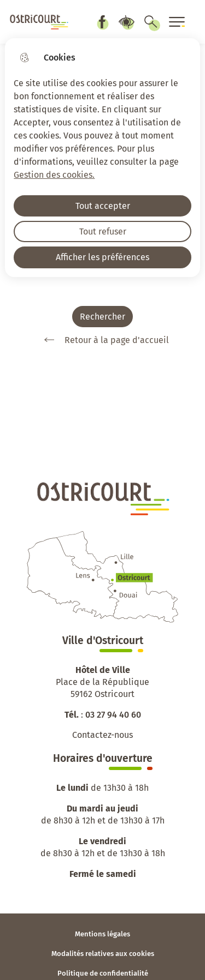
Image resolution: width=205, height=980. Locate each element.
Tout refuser (103, 232)
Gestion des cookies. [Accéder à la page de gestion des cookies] (54, 175)
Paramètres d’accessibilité (126, 22)
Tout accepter (103, 206)
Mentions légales (102, 934)
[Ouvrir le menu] (177, 22)
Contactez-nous (102, 735)
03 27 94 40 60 (113, 715)
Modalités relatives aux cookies (103, 954)
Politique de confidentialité (103, 973)
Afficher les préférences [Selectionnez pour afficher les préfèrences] (102, 257)
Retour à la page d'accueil (103, 340)
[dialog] (102, 158)
